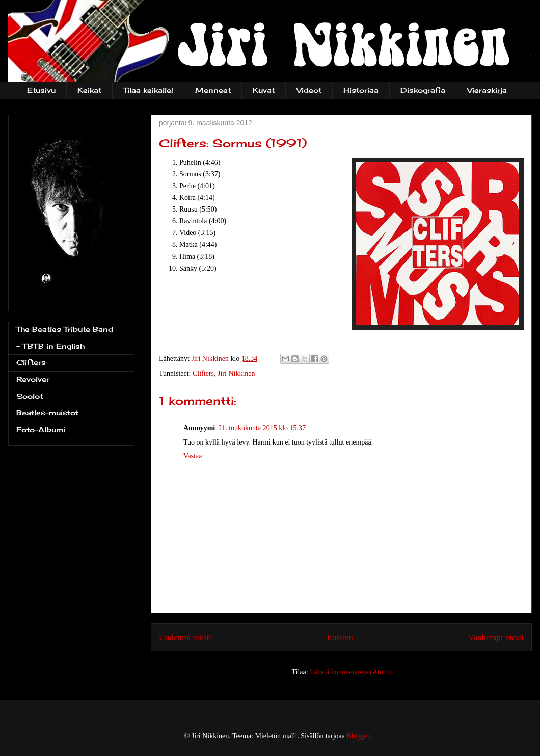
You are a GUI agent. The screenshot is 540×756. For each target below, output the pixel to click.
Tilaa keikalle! (148, 90)
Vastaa (193, 456)
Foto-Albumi (41, 429)
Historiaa (361, 90)
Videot (309, 90)
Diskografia (423, 90)
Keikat (89, 90)
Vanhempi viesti (496, 637)
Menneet (213, 90)
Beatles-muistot (47, 413)
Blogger (358, 736)
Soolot (30, 396)
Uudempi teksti (185, 637)
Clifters (203, 373)
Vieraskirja (487, 90)
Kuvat (264, 90)
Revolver (33, 379)
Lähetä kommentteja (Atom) (350, 672)
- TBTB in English (50, 346)
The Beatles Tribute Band (65, 329)
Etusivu (41, 90)
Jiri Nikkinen (236, 373)
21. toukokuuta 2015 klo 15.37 (262, 428)
